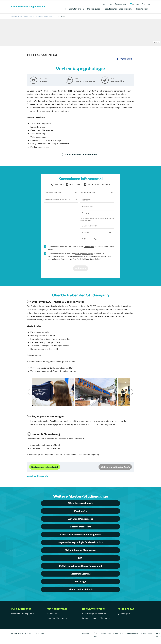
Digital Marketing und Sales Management (81, 566)
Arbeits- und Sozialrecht (80, 589)
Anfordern (81, 268)
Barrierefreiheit (146, 633)
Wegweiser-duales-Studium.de (96, 618)
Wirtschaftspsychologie (80, 503)
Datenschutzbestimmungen (59, 256)
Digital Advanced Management (80, 550)
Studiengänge (94, 9)
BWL (81, 558)
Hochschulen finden (74, 9)
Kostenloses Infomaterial (45, 467)
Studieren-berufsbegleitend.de (23, 16)
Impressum (87, 633)
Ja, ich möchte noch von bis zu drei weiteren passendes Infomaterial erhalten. (81, 248)
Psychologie (80, 511)
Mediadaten (52, 614)
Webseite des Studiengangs (115, 467)
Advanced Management (81, 519)
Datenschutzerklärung (109, 633)
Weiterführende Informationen (81, 154)
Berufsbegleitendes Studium (118, 9)
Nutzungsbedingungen (84, 254)
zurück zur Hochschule (37, 476)
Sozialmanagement (81, 574)
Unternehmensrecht (80, 527)
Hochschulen (89, 247)
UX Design (80, 582)
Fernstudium (142, 9)
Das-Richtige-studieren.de (94, 614)
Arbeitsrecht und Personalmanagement (81, 534)
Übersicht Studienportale (23, 614)
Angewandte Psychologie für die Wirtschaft (80, 542)
